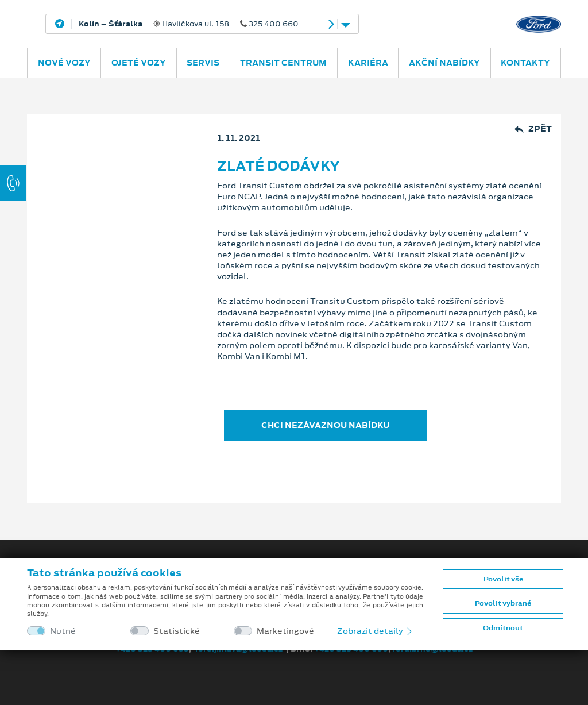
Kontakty (525, 63)
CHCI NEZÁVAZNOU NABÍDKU (325, 425)
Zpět (533, 129)
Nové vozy (64, 63)
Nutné (63, 631)
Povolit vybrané (503, 603)
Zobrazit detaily (376, 631)
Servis (203, 63)
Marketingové (285, 631)
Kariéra (368, 63)
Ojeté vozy (139, 63)
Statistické (177, 631)
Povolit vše (503, 579)
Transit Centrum (283, 63)
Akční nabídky (444, 63)
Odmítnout (503, 628)
